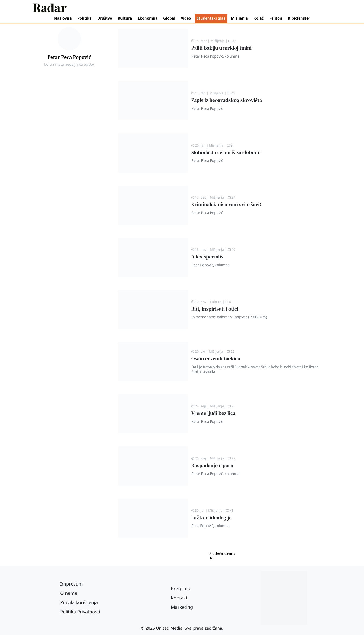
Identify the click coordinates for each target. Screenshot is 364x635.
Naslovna (63, 18)
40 (231, 249)
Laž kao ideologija (211, 518)
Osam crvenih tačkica (216, 359)
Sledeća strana (222, 555)
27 (231, 197)
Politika (84, 18)
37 (232, 41)
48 (230, 510)
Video (186, 18)
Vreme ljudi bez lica (213, 413)
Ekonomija (148, 18)
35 (231, 458)
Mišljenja (239, 18)
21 (231, 406)
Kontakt (179, 598)
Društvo (105, 18)
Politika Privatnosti (80, 612)
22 (231, 351)
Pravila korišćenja (79, 602)
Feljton (276, 18)
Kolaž (259, 18)
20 (231, 93)
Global (169, 18)
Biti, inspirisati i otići (215, 309)
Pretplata (181, 588)
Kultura (125, 18)
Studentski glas (211, 18)
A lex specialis (207, 257)
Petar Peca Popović (69, 57)
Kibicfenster (299, 18)
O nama (69, 593)
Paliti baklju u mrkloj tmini (221, 48)
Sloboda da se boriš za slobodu (226, 152)
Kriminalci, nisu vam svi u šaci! (226, 204)
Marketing (182, 607)
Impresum (71, 584)
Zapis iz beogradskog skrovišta (227, 100)
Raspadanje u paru (212, 465)
